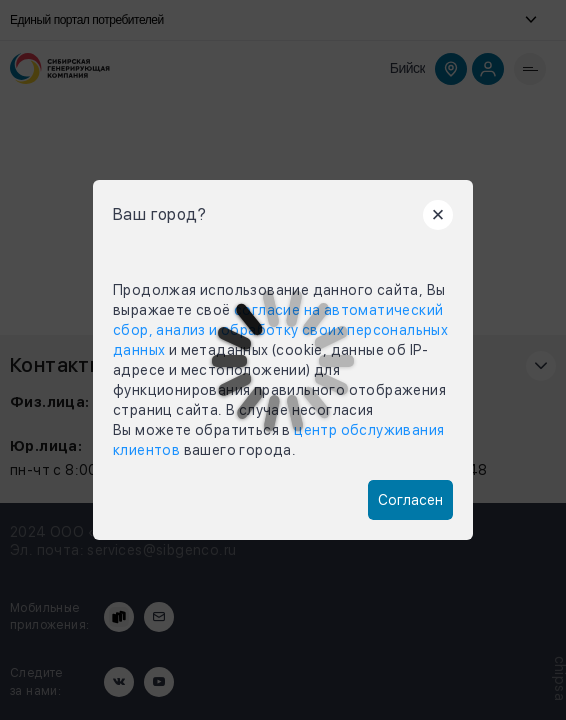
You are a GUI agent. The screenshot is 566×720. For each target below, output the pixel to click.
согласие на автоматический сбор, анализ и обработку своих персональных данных (280, 330)
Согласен (410, 500)
